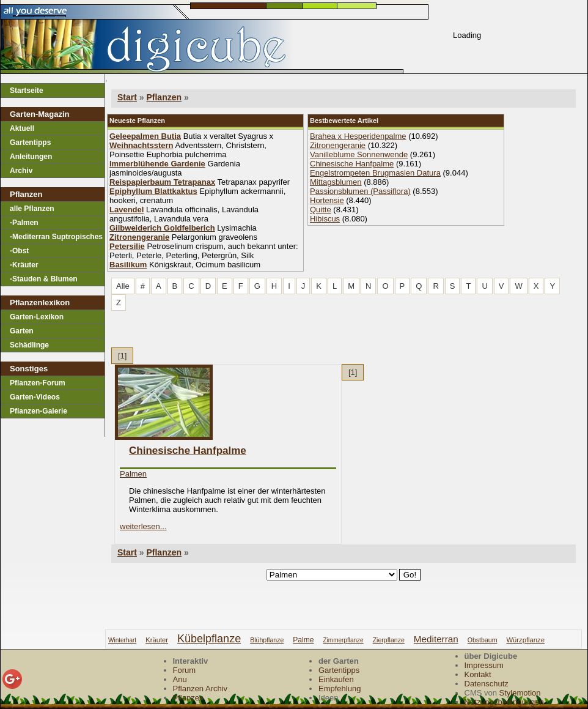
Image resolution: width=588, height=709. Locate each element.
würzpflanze (525, 640)
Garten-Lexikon (37, 317)
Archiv (21, 171)
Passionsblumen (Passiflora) (360, 191)
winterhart (122, 640)
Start (127, 97)
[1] (122, 356)
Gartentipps (30, 143)
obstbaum (483, 640)
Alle (123, 286)
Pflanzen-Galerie (39, 411)
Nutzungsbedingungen (504, 702)
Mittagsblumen (336, 182)
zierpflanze (389, 640)
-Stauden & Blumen (44, 279)
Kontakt (478, 674)
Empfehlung (340, 689)
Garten (22, 331)
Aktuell (22, 128)
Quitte (321, 210)
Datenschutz (487, 684)
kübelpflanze (209, 639)
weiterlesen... (143, 526)
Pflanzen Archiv (200, 689)
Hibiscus (325, 219)
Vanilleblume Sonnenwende (359, 154)
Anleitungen (31, 157)
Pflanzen (164, 97)
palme (303, 640)
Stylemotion (520, 693)
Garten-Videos (35, 397)
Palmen (133, 474)
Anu (180, 679)
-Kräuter (24, 265)
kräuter (157, 640)
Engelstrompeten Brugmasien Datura (375, 173)
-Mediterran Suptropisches (56, 237)
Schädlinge (29, 345)
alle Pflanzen (32, 209)
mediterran (436, 639)
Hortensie (327, 200)
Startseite (27, 91)
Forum (185, 670)
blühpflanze (267, 640)
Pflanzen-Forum (38, 383)
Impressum (484, 665)
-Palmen (24, 223)
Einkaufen (336, 679)
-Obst (19, 251)
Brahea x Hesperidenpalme (358, 136)
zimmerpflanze (343, 640)
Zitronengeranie (338, 145)
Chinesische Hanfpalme (352, 164)
